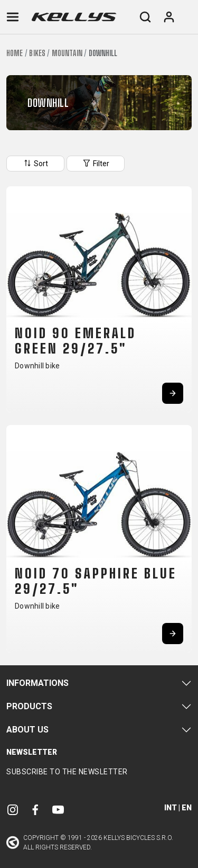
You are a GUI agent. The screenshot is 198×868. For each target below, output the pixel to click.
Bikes (37, 53)
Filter (96, 163)
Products (29, 706)
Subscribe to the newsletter (67, 772)
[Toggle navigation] (13, 17)
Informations (37, 683)
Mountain (67, 53)
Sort (35, 163)
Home (15, 53)
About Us (27, 730)
